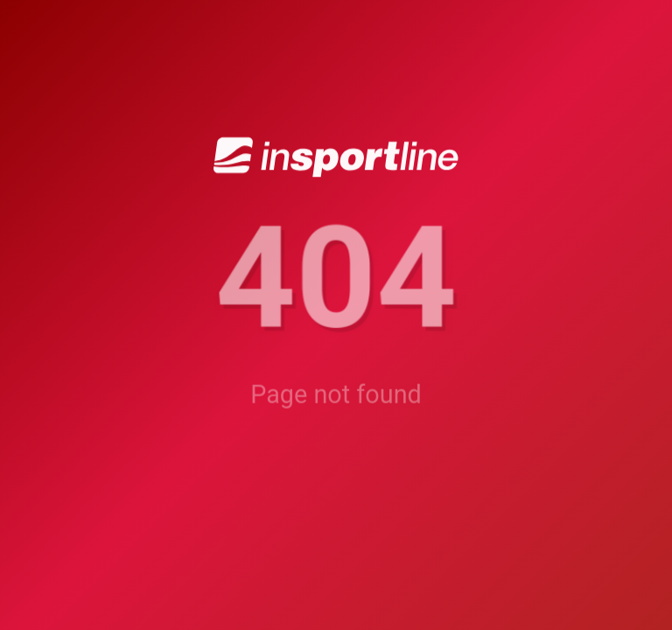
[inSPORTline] (336, 158)
